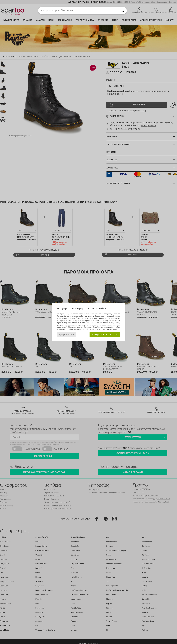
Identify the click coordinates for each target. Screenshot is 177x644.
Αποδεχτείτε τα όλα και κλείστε (105, 335)
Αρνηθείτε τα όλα (67, 335)
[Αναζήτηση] (122, 11)
